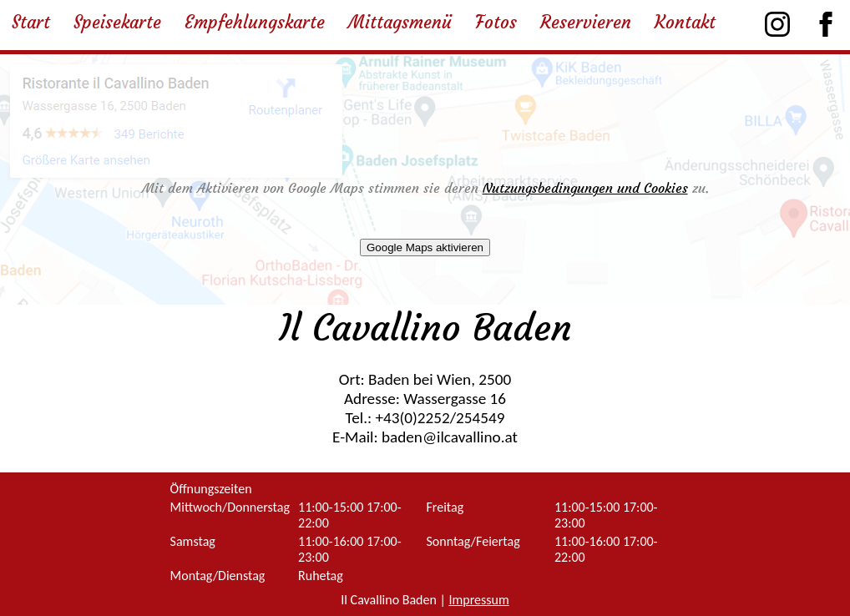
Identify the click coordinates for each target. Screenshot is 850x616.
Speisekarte (117, 23)
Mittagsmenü (400, 23)
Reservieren (586, 23)
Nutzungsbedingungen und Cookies (585, 188)
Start (31, 23)
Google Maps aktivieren (425, 247)
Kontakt (685, 23)
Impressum (478, 600)
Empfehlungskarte (255, 23)
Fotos (496, 23)
